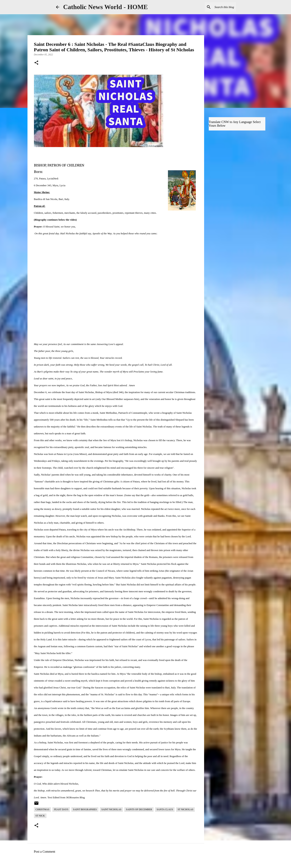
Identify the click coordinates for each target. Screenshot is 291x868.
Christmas (43, 809)
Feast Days (61, 809)
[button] (36, 63)
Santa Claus (165, 809)
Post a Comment (45, 852)
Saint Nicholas (111, 809)
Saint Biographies (85, 809)
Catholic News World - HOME (106, 7)
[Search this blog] (215, 7)
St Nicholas (185, 809)
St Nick (40, 816)
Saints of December (139, 809)
